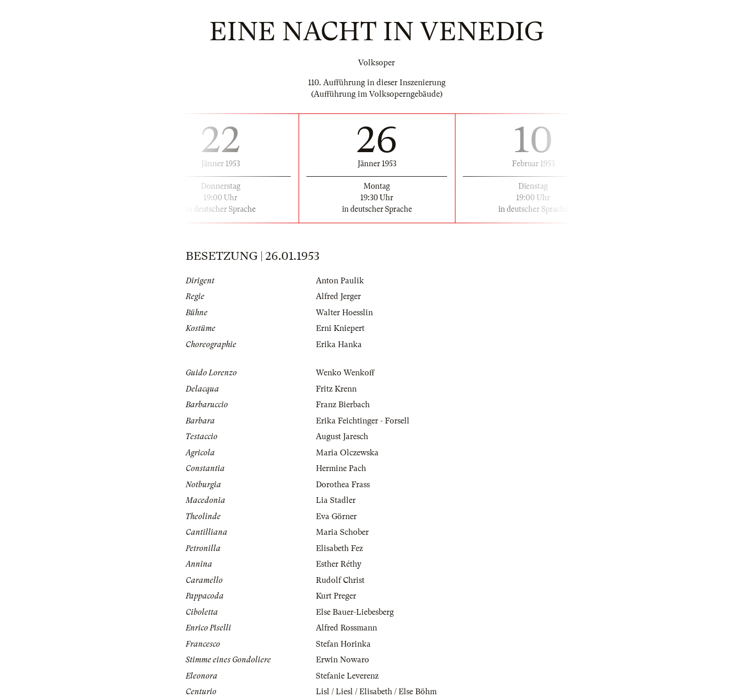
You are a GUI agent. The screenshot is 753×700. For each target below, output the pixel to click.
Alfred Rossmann (346, 628)
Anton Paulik (340, 281)
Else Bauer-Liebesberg (355, 612)
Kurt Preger (336, 596)
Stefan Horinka (343, 644)
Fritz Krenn (336, 389)
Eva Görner (336, 517)
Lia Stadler (336, 500)
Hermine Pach (341, 468)
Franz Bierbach (343, 405)
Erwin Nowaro (343, 660)
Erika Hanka (339, 345)
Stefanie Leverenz (347, 676)
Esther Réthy (339, 564)
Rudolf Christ (340, 580)
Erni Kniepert (340, 328)
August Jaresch (342, 437)
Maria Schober (342, 532)
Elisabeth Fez (339, 548)
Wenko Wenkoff (345, 373)
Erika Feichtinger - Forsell (363, 421)
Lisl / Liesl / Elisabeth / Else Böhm (376, 692)
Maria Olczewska (347, 453)
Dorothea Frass (343, 485)
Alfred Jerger (338, 296)
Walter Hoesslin (344, 313)
